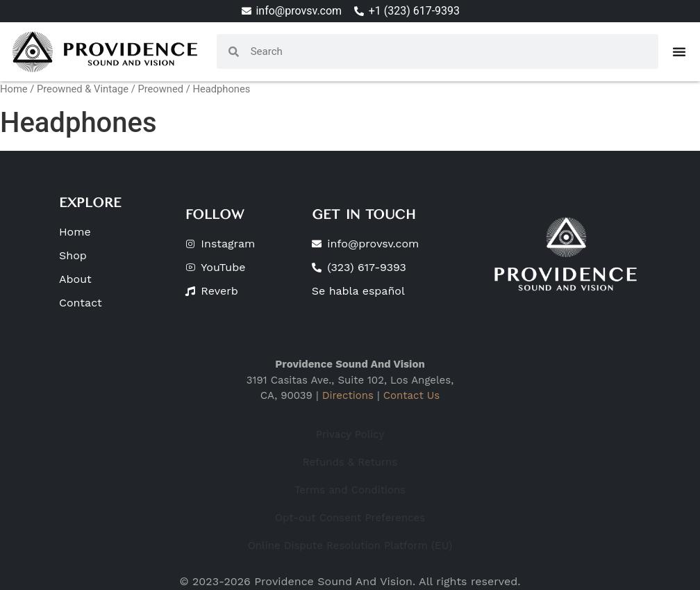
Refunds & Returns (350, 462)
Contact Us (411, 395)
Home (14, 89)
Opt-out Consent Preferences (350, 518)
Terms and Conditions (350, 490)
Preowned (160, 89)
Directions (348, 395)
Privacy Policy (350, 434)
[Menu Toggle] (679, 51)
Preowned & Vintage (83, 89)
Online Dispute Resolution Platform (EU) (350, 546)
